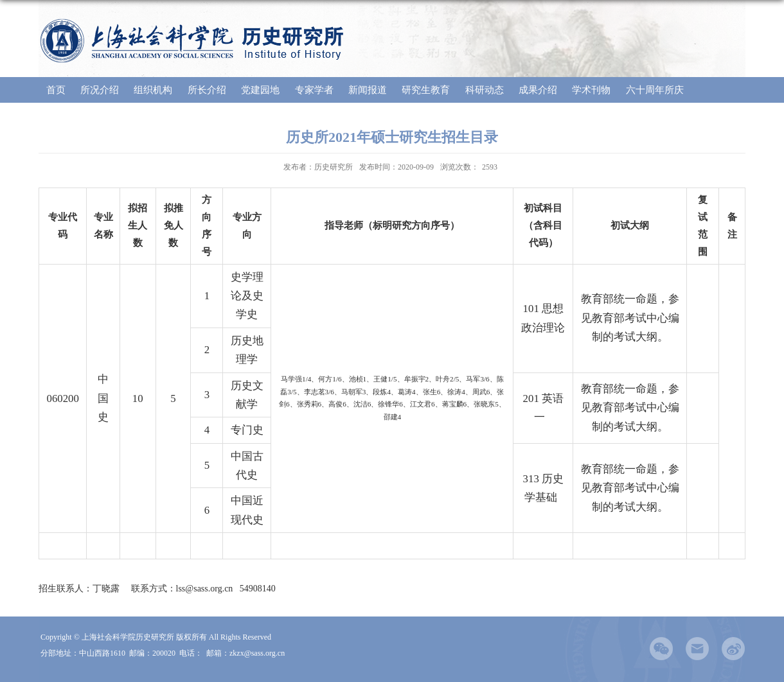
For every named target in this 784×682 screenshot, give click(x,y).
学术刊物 (591, 90)
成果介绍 (538, 90)
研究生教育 (426, 90)
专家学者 (314, 90)
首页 (56, 90)
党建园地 (260, 90)
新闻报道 (368, 90)
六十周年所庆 (655, 90)
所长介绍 (207, 90)
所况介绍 (100, 90)
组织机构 (153, 90)
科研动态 (485, 90)
